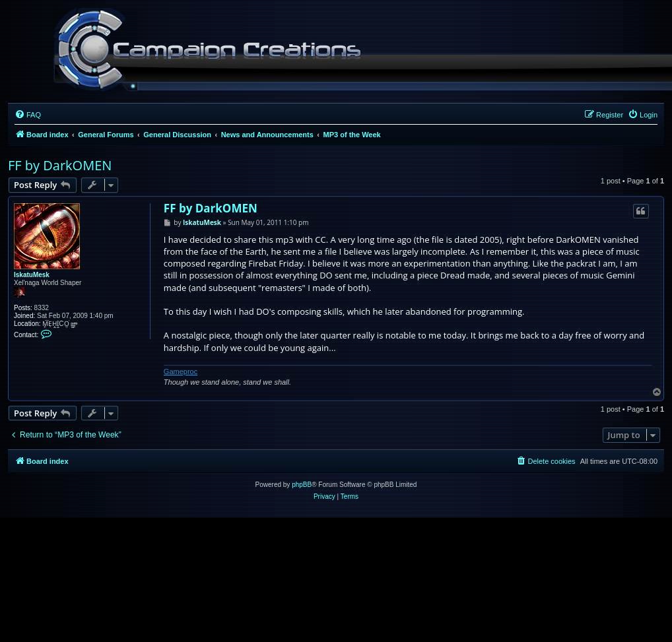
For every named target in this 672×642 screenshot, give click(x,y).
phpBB (302, 485)
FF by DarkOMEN (60, 165)
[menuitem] (28, 115)
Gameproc (181, 371)
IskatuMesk (32, 275)
